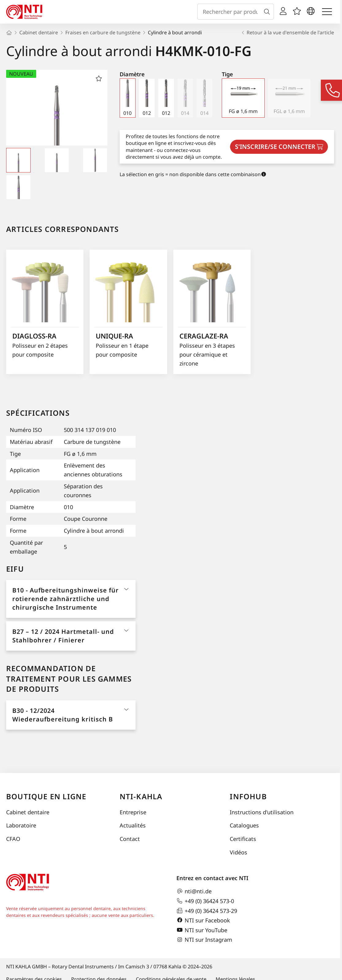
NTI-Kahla (141, 796)
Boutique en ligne (46, 796)
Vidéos (238, 852)
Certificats (243, 839)
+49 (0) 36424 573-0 (205, 901)
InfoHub (248, 796)
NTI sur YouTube (202, 930)
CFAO (13, 839)
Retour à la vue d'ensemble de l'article (287, 32)
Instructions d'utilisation (262, 812)
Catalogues (244, 825)
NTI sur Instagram (204, 940)
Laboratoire (21, 825)
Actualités (133, 825)
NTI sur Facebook (203, 920)
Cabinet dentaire (28, 812)
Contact (130, 839)
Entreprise (133, 812)
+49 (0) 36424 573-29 (207, 911)
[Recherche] (268, 12)
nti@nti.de (194, 891)
